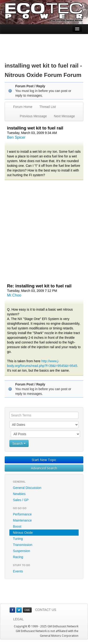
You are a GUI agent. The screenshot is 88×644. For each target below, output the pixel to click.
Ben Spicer (16, 137)
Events (18, 571)
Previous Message (33, 116)
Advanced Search (44, 468)
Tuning (18, 539)
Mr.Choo (14, 295)
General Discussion (27, 488)
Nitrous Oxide (23, 533)
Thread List (48, 107)
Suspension (21, 551)
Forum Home (23, 107)
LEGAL (18, 619)
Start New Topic (44, 460)
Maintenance (22, 520)
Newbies (19, 494)
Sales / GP (21, 500)
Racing (18, 557)
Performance (22, 514)
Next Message (64, 116)
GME (27, 610)
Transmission (23, 545)
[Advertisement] (44, 45)
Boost (17, 526)
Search (19, 443)
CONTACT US (46, 610)
